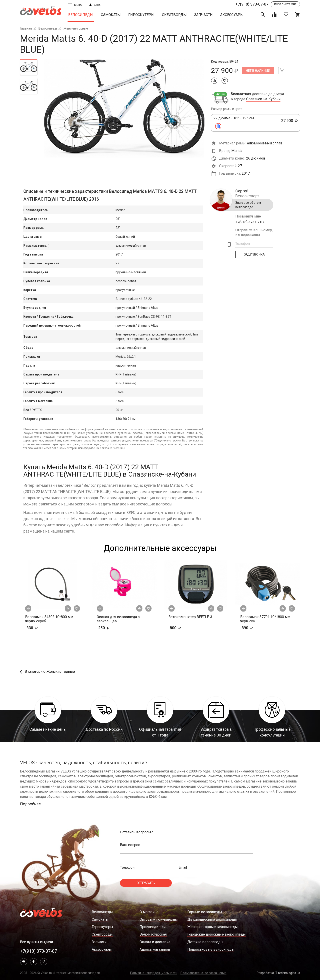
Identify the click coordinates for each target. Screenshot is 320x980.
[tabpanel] (124, 109)
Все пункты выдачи (36, 942)
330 (45, 628)
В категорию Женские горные (47, 672)
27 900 (289, 123)
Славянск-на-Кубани (263, 99)
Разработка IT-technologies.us (278, 973)
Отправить (146, 883)
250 (111, 628)
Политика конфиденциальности (154, 973)
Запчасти (203, 15)
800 (188, 628)
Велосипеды (81, 15)
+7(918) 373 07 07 (250, 222)
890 (254, 628)
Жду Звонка (254, 254)
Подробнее (30, 804)
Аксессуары (232, 15)
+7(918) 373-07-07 (252, 4)
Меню (75, 5)
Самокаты (111, 15)
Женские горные (76, 28)
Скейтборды (174, 15)
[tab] (29, 67)
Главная (26, 28)
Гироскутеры (141, 15)
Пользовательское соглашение (203, 973)
